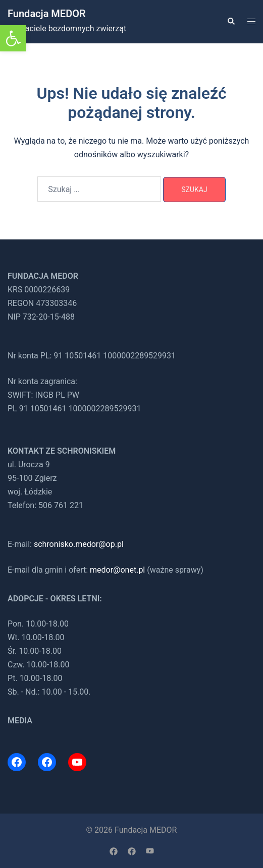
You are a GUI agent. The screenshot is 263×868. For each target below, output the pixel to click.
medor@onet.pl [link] (117, 570)
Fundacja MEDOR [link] (47, 14)
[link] (13, 38)
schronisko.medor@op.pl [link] (79, 544)
